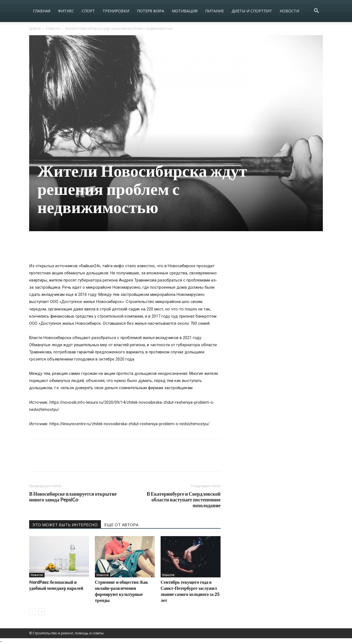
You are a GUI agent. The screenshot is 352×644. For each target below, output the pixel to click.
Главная (42, 11)
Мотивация (185, 11)
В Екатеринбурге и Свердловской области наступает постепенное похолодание (184, 500)
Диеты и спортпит (252, 11)
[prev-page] (33, 612)
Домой (35, 28)
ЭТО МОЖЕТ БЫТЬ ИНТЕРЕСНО (65, 525)
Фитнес (66, 11)
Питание (215, 11)
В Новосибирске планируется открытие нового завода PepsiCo (73, 497)
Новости (289, 11)
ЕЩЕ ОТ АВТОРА (121, 525)
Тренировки (116, 11)
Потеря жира (151, 11)
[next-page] (41, 612)
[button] (316, 11)
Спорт (88, 11)
